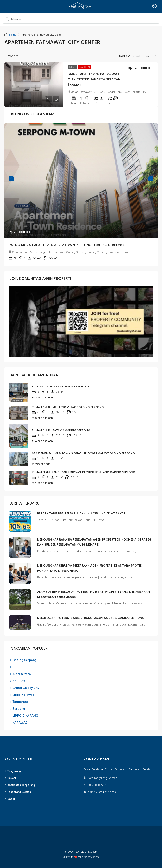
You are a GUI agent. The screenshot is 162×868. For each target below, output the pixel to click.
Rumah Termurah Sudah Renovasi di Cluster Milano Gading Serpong (84, 472)
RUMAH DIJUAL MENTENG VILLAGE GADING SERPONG (68, 407)
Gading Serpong (23, 660)
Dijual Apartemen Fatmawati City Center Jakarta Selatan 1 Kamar (94, 79)
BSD (14, 667)
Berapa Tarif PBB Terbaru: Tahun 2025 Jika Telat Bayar (81, 513)
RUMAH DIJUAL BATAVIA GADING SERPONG (61, 430)
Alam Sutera (20, 674)
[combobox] (144, 56)
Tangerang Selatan (18, 792)
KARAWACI (19, 723)
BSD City (17, 681)
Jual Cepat (84, 67)
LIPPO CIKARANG (24, 716)
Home (13, 35)
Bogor (10, 799)
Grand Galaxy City (24, 688)
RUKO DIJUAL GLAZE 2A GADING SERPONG (60, 387)
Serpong (17, 709)
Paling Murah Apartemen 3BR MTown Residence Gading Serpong (66, 245)
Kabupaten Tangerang (20, 785)
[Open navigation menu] (7, 6)
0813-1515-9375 (97, 785)
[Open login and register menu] (154, 6)
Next (151, 179)
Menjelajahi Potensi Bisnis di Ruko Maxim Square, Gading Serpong (91, 618)
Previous (11, 179)
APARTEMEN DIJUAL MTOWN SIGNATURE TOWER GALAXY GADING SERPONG (83, 453)
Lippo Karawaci (22, 695)
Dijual (72, 67)
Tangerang (19, 702)
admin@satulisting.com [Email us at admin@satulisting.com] (102, 792)
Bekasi (10, 778)
